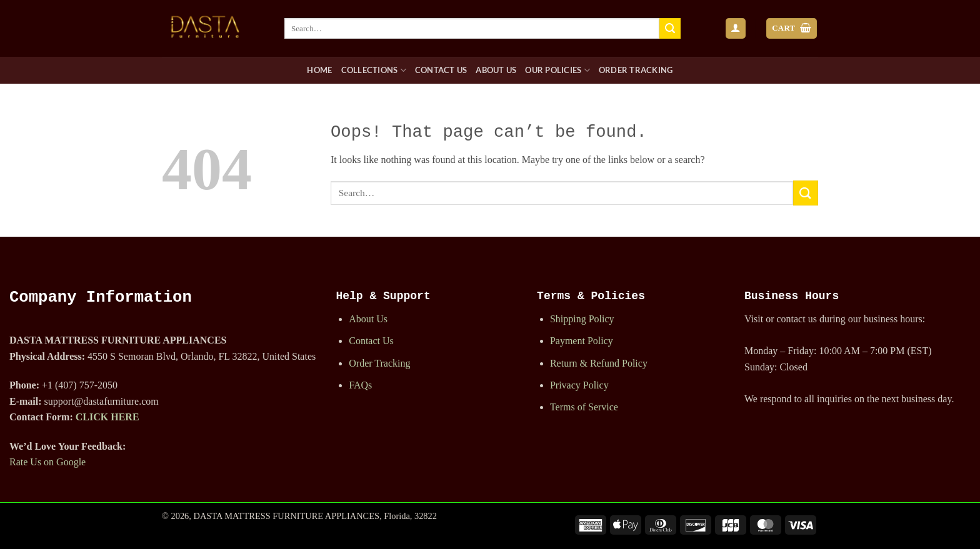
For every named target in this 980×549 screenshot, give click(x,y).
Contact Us (441, 70)
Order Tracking (636, 70)
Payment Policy (582, 341)
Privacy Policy (579, 385)
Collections (374, 70)
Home (319, 70)
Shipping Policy (582, 319)
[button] (736, 28)
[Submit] (670, 29)
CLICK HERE (107, 417)
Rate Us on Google (47, 462)
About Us (496, 70)
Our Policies (557, 70)
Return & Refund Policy (599, 363)
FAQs (360, 385)
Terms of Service (584, 407)
